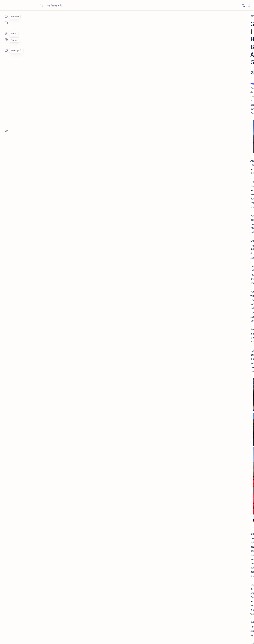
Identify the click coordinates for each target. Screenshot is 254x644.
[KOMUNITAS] (211, 204)
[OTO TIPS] (211, 195)
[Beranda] (6, 16)
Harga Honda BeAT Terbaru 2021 (201, 145)
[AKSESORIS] (188, 204)
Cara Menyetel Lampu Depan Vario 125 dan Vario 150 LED (199, 90)
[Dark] (243, 5)
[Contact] (6, 40)
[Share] (165, 49)
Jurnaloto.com (46, 638)
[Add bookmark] (156, 49)
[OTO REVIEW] (211, 220)
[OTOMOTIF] (188, 195)
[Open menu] (6, 5)
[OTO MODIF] (211, 212)
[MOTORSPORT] (188, 220)
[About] (6, 33)
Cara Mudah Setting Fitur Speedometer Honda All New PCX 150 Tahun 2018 (202, 174)
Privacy (201, 231)
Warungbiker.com (55, 60)
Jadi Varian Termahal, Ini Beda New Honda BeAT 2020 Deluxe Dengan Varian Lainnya (200, 74)
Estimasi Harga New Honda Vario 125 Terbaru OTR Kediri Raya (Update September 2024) (202, 30)
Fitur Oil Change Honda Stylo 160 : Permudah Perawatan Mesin (202, 133)
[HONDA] (59, 16)
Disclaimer (190, 231)
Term (179, 231)
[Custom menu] (6, 50)
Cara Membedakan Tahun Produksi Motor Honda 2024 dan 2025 (201, 57)
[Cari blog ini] (64, 5)
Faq (210, 231)
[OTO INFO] (188, 212)
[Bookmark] (249, 5)
